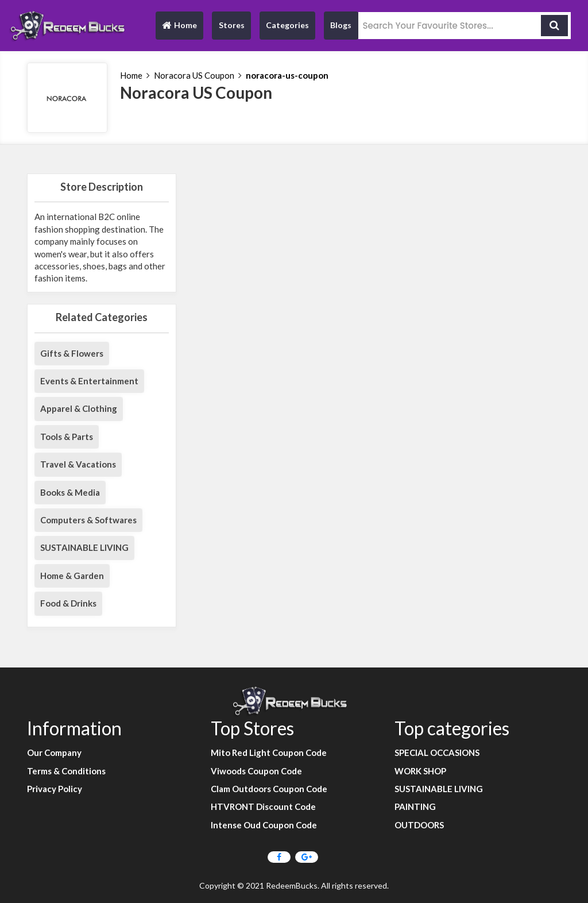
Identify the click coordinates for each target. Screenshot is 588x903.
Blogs (341, 25)
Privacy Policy (55, 789)
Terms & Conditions (66, 771)
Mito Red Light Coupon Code (269, 752)
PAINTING (415, 806)
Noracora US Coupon (194, 75)
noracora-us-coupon (287, 75)
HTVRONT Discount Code (263, 806)
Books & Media (70, 492)
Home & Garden (72, 576)
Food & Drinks (68, 603)
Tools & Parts (67, 437)
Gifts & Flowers (72, 353)
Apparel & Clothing (79, 408)
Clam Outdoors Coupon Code (269, 789)
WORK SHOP (420, 771)
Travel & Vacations (78, 464)
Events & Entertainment (89, 381)
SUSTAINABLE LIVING (84, 547)
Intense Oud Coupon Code (264, 825)
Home (179, 28)
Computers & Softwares (88, 520)
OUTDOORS (419, 825)
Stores (232, 25)
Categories (287, 25)
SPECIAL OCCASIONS (437, 752)
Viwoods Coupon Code (256, 771)
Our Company (54, 752)
